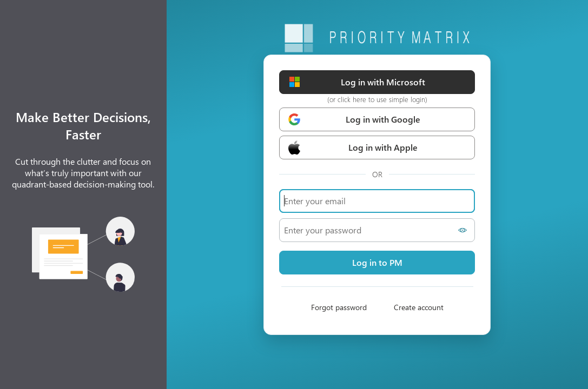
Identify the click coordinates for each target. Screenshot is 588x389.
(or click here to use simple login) (377, 99)
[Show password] (464, 230)
